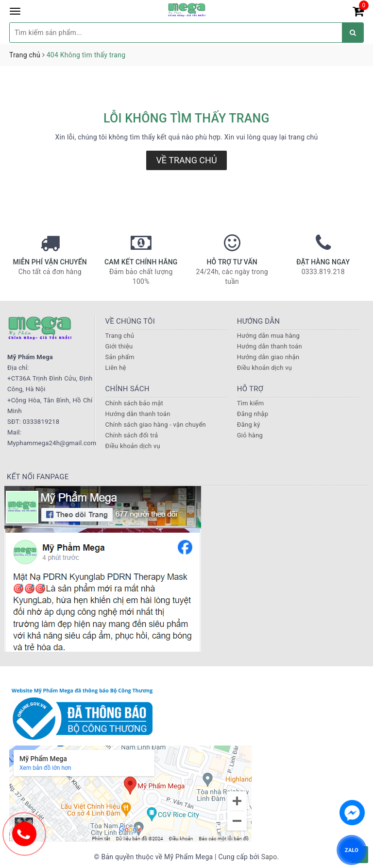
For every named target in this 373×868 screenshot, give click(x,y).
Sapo (269, 857)
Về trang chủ (186, 160)
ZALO (352, 850)
